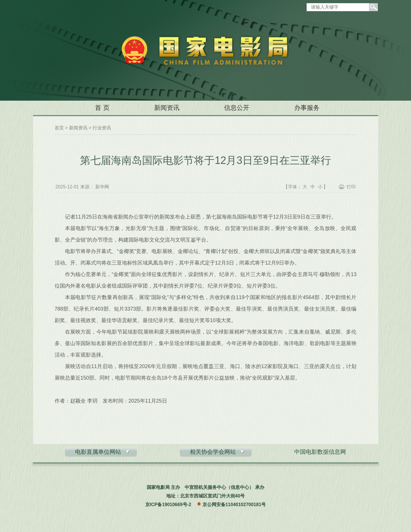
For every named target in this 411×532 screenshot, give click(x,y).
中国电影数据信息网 (320, 452)
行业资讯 (102, 128)
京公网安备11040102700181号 (234, 505)
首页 (59, 128)
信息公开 (237, 108)
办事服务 (307, 108)
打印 (351, 187)
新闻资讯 (167, 108)
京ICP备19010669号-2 (168, 505)
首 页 (102, 108)
